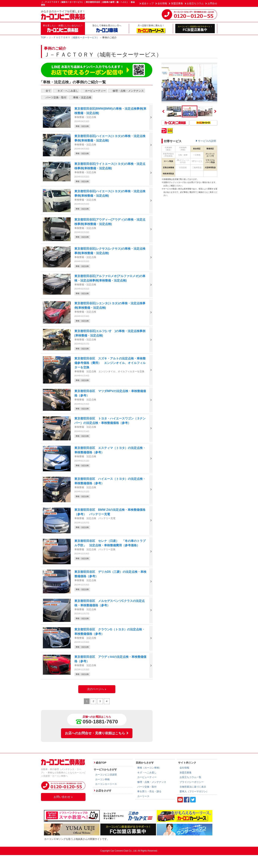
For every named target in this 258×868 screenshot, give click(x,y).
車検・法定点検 (82, 97)
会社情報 (162, 3)
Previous (163, 111)
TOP (43, 38)
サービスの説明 (207, 141)
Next (215, 111)
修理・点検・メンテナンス (128, 91)
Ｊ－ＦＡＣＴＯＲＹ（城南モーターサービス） (74, 38)
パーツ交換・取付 (56, 97)
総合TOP (101, 763)
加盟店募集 (177, 3)
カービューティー (95, 91)
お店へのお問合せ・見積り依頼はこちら (97, 733)
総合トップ (148, 3)
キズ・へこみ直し (68, 91)
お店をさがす (104, 791)
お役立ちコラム (195, 3)
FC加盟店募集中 (195, 28)
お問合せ (212, 3)
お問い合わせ (63, 797)
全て (48, 91)
